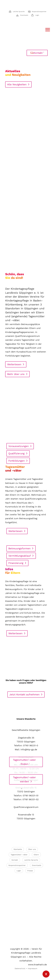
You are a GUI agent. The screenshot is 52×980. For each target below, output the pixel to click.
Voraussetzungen (19, 446)
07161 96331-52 (31, 799)
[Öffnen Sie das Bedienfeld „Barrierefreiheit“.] (46, 974)
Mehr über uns (16, 374)
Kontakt (38, 53)
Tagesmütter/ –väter (19, 855)
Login (37, 15)
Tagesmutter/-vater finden (24, 762)
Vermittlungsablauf (20, 556)
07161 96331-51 (31, 796)
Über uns (32, 849)
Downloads (24, 15)
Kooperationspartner (39, 12)
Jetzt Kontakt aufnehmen (24, 694)
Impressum (33, 969)
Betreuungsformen (19, 548)
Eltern (36, 855)
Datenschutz (20, 969)
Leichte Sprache (19, 12)
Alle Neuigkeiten (17, 84)
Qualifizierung (16, 453)
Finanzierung (16, 563)
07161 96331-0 (31, 745)
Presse (30, 871)
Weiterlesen (14, 364)
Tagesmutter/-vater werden (24, 779)
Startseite (18, 849)
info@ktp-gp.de (29, 749)
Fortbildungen (17, 461)
